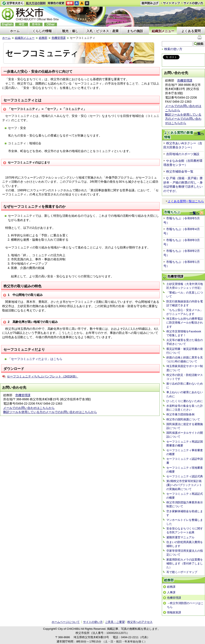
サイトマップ (170, 3)
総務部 (43, 38)
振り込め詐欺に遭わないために (185, 386)
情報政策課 (174, 612)
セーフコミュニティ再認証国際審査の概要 (185, 444)
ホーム (15, 31)
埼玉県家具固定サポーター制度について (185, 368)
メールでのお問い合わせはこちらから (29, 408)
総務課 (171, 587)
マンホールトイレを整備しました (185, 522)
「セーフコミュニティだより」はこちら (35, 359)
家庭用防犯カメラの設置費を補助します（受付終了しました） (185, 563)
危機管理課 (59, 38)
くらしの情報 (42, 31)
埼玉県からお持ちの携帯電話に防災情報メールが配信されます (185, 323)
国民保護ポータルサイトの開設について (185, 435)
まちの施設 (135, 31)
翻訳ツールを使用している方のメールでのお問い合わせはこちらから (50, 412)
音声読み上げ (150, 3)
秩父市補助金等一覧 (180, 171)
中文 (22, 24)
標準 (70, 3)
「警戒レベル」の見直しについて (185, 295)
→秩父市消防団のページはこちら (185, 605)
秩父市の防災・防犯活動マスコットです (185, 377)
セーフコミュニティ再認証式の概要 (185, 496)
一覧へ (199, 133)
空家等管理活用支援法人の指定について (185, 553)
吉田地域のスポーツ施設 (183, 154)
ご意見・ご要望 (115, 622)
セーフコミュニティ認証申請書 (185, 461)
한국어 (36, 24)
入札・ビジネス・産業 (102, 31)
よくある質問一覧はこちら (185, 201)
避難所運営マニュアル (180, 537)
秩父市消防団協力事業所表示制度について (185, 504)
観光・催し (70, 31)
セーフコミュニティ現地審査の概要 (185, 470)
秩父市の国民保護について (183, 419)
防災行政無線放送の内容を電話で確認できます (185, 303)
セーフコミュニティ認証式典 (185, 476)
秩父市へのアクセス (140, 622)
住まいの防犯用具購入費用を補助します (185, 544)
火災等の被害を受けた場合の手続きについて (185, 342)
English (7, 24)
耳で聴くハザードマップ (182, 572)
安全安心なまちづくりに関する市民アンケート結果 (185, 530)
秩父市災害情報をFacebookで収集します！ (184, 333)
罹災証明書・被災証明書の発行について (185, 351)
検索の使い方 (173, 49)
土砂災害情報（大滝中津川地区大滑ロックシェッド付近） (185, 286)
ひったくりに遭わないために (185, 401)
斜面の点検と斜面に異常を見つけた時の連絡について (185, 359)
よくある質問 (191, 31)
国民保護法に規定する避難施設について (185, 426)
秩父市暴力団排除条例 (180, 414)
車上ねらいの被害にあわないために (185, 394)
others (50, 24)
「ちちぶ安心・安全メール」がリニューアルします (185, 312)
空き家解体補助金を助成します (185, 513)
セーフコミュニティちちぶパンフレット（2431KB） (43, 376)
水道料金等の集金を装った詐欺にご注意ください (185, 408)
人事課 (171, 592)
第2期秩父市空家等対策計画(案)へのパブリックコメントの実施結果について (184, 485)
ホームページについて (66, 622)
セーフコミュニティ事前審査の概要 (185, 452)
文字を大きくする (13, 3)
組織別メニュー (163, 31)
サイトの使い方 (192, 3)
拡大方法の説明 (36, 3)
